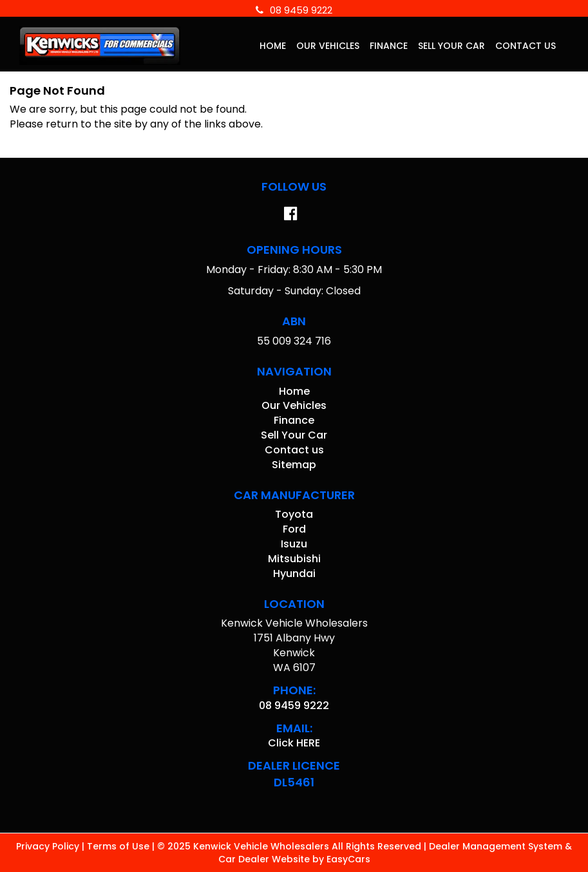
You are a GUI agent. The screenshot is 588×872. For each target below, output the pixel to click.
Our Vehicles (328, 46)
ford (294, 529)
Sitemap (294, 465)
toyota (294, 514)
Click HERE (294, 743)
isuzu (294, 544)
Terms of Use (119, 846)
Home (273, 46)
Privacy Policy (49, 846)
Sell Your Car (451, 46)
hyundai (294, 573)
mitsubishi (294, 559)
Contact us (526, 46)
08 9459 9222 (294, 10)
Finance (389, 46)
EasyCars (348, 859)
